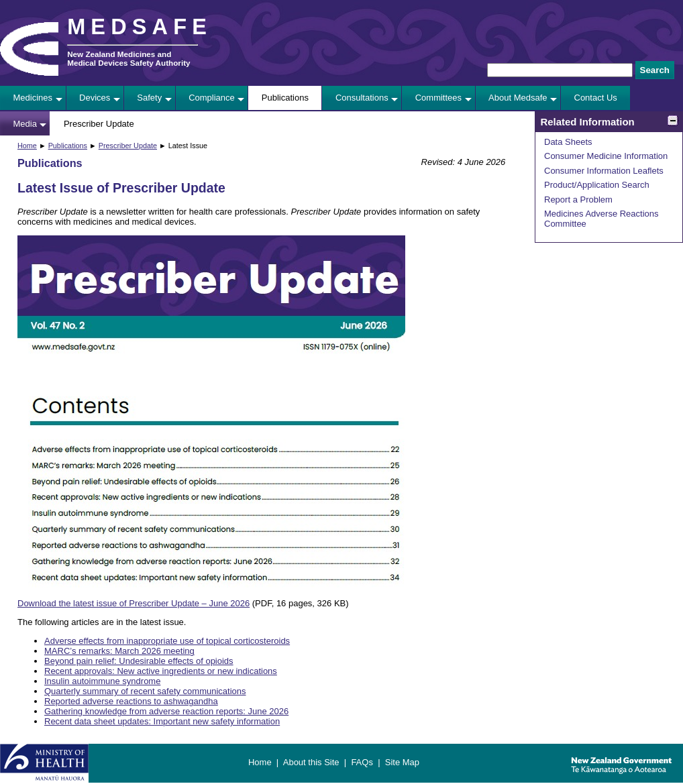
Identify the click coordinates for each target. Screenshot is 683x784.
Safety (149, 98)
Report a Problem (578, 200)
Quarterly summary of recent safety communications (145, 691)
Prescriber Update (99, 124)
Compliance (212, 98)
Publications (285, 98)
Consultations (362, 98)
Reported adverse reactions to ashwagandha (131, 701)
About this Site (311, 762)
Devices (95, 98)
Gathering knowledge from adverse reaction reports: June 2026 (166, 711)
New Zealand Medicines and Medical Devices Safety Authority (128, 58)
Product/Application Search (597, 185)
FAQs (362, 762)
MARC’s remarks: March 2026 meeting (119, 651)
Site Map (402, 762)
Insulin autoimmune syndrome (102, 681)
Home (27, 146)
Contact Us (596, 98)
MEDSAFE (140, 27)
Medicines (33, 98)
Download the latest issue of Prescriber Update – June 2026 (134, 603)
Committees (438, 98)
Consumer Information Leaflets (604, 171)
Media (25, 124)
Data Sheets (568, 142)
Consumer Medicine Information (606, 156)
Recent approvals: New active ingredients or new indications (161, 671)
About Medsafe (518, 98)
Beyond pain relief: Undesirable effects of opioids (139, 661)
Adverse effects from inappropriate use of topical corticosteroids (167, 641)
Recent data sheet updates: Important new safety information (162, 721)
